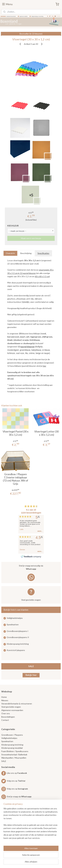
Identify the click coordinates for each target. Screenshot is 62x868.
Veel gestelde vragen (31, 600)
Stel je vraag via (16, 796)
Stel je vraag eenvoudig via (31, 568)
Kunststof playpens (16, 650)
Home (4, 697)
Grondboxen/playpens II (18, 637)
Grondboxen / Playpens (12, 735)
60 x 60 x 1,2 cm (42, 276)
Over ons (6, 713)
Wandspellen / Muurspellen (14, 758)
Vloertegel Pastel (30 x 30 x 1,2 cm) (16, 433)
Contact (5, 720)
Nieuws (5, 700)
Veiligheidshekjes (15, 618)
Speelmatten (13, 624)
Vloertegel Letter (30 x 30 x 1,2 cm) (46, 433)
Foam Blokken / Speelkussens (15, 751)
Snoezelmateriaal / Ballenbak (14, 754)
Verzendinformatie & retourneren (17, 704)
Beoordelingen (8, 717)
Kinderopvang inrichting (18, 644)
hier (44, 366)
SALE (31, 666)
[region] (31, 825)
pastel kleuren (27, 347)
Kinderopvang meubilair (12, 748)
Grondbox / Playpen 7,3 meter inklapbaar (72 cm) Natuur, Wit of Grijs (16, 479)
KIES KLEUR (13, 226)
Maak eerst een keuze (31, 238)
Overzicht (10, 253)
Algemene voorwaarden (12, 710)
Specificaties (43, 253)
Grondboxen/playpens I (18, 631)
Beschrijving (26, 253)
